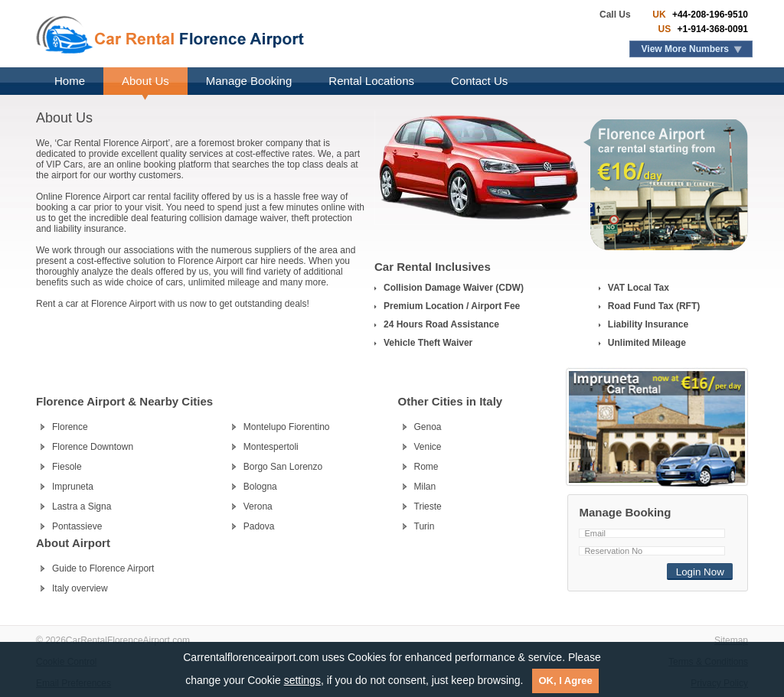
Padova (259, 526)
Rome (426, 467)
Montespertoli (271, 447)
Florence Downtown (93, 447)
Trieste (428, 506)
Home (70, 81)
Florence (70, 427)
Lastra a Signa (82, 506)
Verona (258, 506)
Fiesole (67, 467)
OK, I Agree (565, 681)
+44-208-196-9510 (709, 15)
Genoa (428, 427)
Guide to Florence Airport (103, 568)
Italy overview (80, 588)
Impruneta (73, 487)
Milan (425, 487)
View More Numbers (685, 49)
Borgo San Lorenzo (283, 467)
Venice (428, 447)
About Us (145, 81)
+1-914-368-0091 (711, 29)
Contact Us (479, 81)
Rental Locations (371, 81)
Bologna (260, 487)
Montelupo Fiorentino (287, 427)
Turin (425, 526)
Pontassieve (77, 526)
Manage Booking (249, 81)
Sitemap (731, 640)
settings (302, 680)
